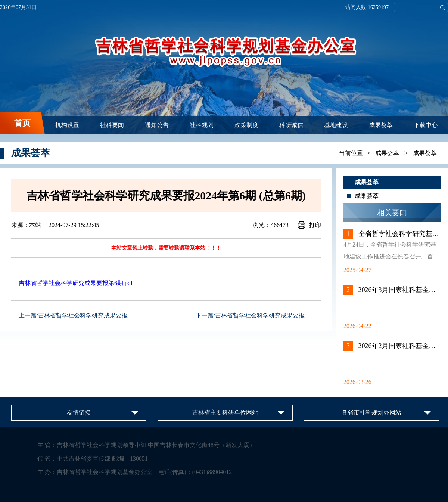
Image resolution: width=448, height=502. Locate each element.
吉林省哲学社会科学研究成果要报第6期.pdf (76, 283)
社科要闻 (112, 125)
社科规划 (202, 125)
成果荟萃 (381, 125)
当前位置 (351, 153)
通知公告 (157, 125)
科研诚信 (291, 125)
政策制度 (246, 125)
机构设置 (67, 125)
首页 (22, 123)
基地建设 (336, 125)
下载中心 (426, 125)
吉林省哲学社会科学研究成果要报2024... (91, 315)
